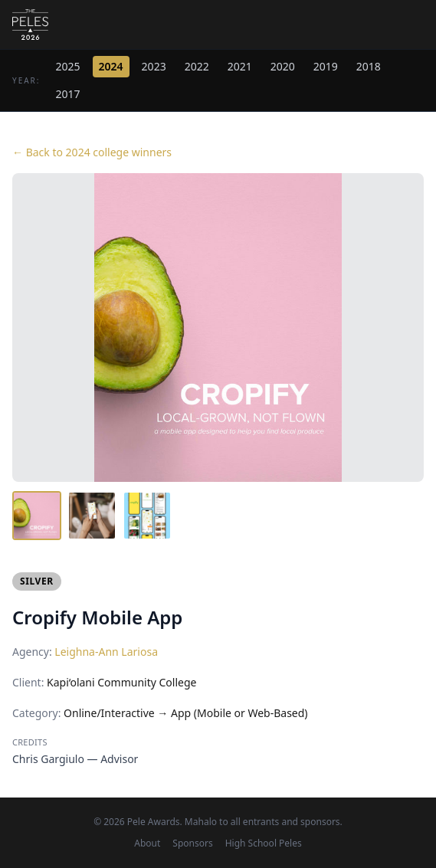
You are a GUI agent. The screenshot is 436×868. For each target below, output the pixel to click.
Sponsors (192, 843)
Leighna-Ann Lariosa (106, 652)
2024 (111, 66)
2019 (326, 66)
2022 (197, 66)
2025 (68, 66)
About (147, 843)
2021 (240, 66)
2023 (154, 66)
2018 (369, 66)
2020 (283, 66)
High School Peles (264, 843)
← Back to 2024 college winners (92, 152)
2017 (68, 94)
